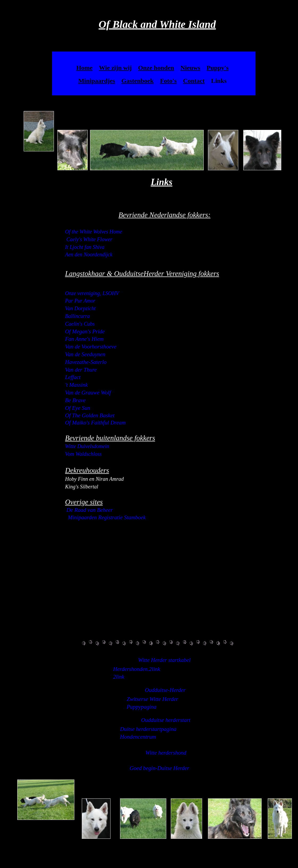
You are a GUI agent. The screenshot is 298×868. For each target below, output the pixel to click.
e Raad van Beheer (91, 510)
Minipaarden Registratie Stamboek (107, 517)
